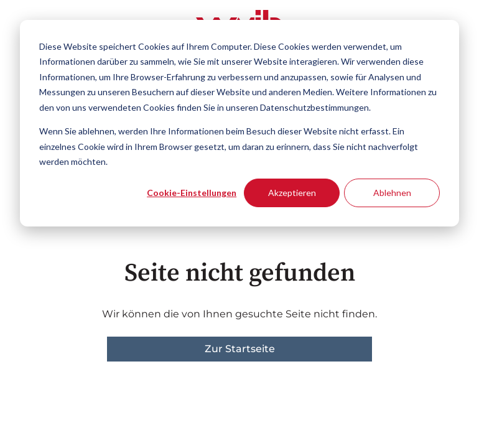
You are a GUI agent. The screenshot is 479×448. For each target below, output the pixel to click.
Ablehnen (392, 193)
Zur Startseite (240, 349)
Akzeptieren (292, 193)
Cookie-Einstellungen (192, 193)
